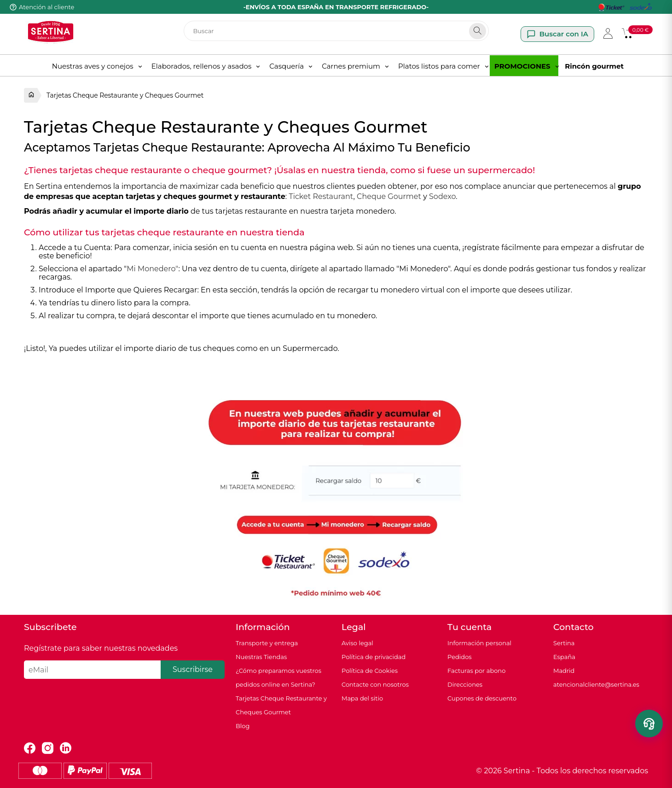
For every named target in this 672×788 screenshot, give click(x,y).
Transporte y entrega (267, 643)
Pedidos (460, 657)
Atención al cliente (46, 7)
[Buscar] (336, 31)
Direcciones (465, 684)
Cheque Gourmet (389, 196)
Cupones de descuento (482, 698)
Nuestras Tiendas (261, 657)
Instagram (48, 748)
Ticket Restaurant (321, 196)
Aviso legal (357, 643)
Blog (243, 726)
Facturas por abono (476, 671)
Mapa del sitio (362, 698)
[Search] (478, 31)
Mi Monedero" (152, 269)
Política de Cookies (370, 671)
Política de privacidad (374, 657)
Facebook (30, 748)
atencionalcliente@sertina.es (596, 684)
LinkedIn (66, 748)
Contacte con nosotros (375, 684)
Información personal (479, 643)
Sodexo (442, 196)
